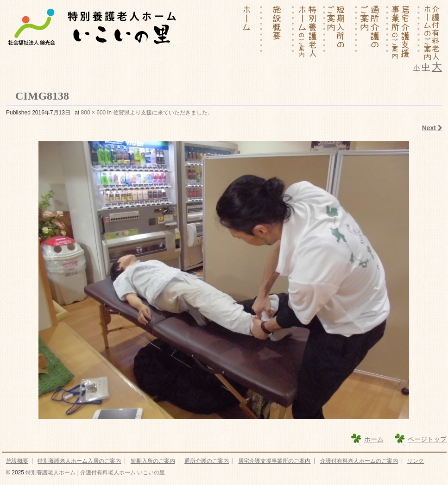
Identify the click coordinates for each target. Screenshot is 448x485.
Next (432, 128)
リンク (416, 461)
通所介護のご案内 (207, 461)
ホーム (374, 439)
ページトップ (427, 439)
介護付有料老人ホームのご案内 (359, 461)
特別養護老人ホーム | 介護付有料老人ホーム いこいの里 (95, 472)
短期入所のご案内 (153, 461)
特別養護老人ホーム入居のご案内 (79, 461)
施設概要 (17, 461)
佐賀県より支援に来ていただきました (160, 113)
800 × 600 (94, 113)
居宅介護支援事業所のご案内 (274, 461)
